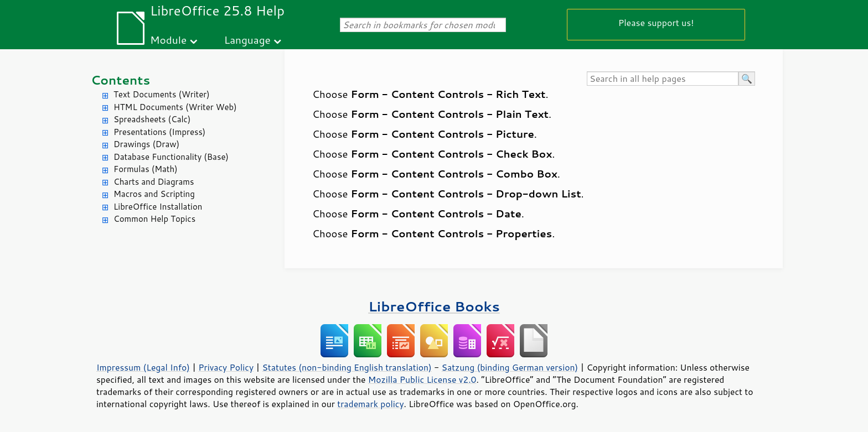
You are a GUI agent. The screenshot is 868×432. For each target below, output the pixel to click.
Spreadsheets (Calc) (152, 119)
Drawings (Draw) (146, 144)
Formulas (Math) (146, 169)
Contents (120, 80)
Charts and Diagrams (154, 182)
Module (168, 40)
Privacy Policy (226, 367)
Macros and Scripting (154, 194)
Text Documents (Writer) (162, 94)
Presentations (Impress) (159, 132)
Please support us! (656, 22)
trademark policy (370, 404)
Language (247, 40)
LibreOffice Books (434, 306)
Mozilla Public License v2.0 (422, 379)
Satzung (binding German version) (510, 367)
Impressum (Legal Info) (143, 367)
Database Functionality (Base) (171, 157)
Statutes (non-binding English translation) (347, 367)
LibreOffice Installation (158, 207)
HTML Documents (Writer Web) (175, 107)
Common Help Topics (154, 219)
